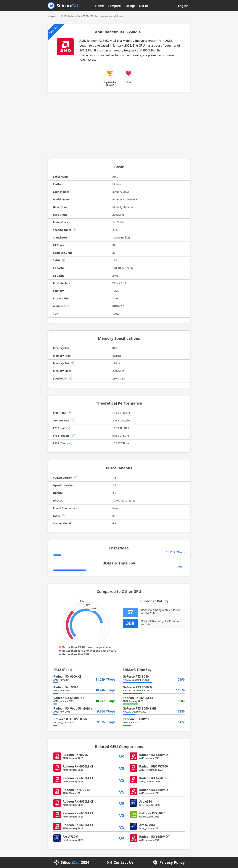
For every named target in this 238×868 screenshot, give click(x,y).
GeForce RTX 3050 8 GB (70, 719)
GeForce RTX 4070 (152, 813)
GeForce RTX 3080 (136, 676)
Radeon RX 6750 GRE (154, 778)
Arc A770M (147, 825)
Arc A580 (146, 802)
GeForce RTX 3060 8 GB (139, 708)
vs (122, 756)
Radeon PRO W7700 (154, 766)
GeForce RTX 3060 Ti (137, 687)
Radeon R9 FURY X (136, 719)
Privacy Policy (172, 862)
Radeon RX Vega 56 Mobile (73, 708)
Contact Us (123, 862)
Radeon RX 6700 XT (77, 790)
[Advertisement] (119, 126)
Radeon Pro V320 (66, 687)
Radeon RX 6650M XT (69, 698)
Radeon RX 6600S (75, 755)
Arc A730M (70, 837)
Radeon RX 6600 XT (67, 676)
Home (100, 6)
